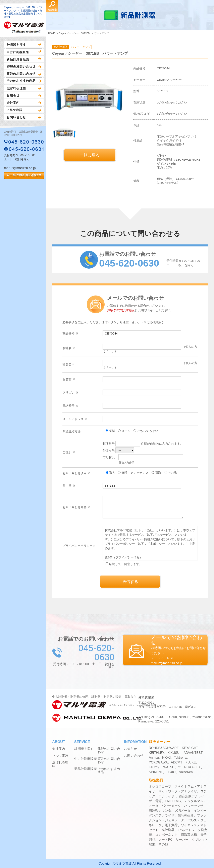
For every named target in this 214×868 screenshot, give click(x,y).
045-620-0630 (24, 142)
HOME (52, 33)
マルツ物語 (24, 110)
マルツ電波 (60, 756)
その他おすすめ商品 (24, 81)
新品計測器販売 (24, 59)
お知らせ (24, 95)
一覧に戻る (90, 155)
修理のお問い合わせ (24, 67)
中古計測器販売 (24, 52)
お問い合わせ (24, 117)
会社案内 (24, 103)
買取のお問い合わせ (24, 74)
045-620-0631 (24, 149)
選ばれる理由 (24, 88)
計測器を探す (24, 45)
